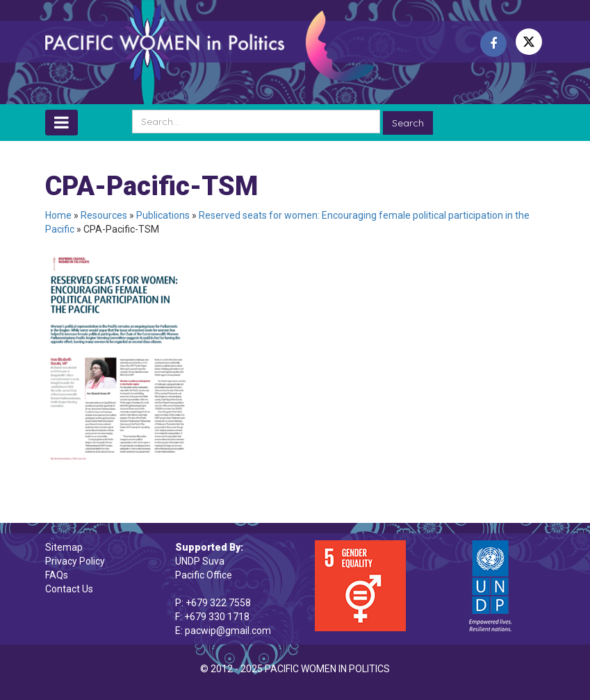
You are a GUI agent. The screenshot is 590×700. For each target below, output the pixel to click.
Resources (104, 215)
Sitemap (64, 547)
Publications (163, 215)
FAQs (57, 575)
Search (408, 123)
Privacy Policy (75, 561)
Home (58, 215)
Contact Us (69, 589)
